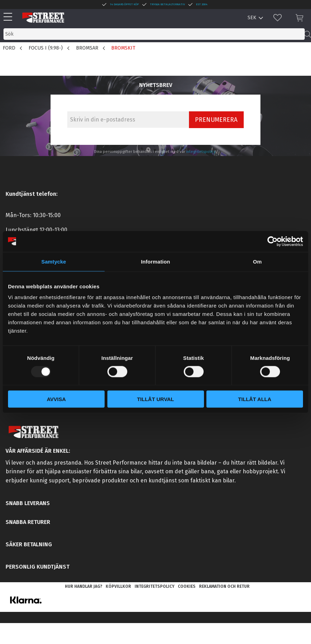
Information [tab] (155, 261)
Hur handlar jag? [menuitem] (84, 586)
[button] (10, 17)
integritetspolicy (201, 152)
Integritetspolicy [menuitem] (154, 586)
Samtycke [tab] (54, 261)
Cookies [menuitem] (187, 586)
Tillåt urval (155, 399)
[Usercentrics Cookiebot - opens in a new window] (272, 241)
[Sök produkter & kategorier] (154, 34)
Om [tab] (257, 261)
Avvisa (56, 399)
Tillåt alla (255, 399)
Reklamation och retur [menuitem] (224, 586)
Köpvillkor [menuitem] (118, 586)
